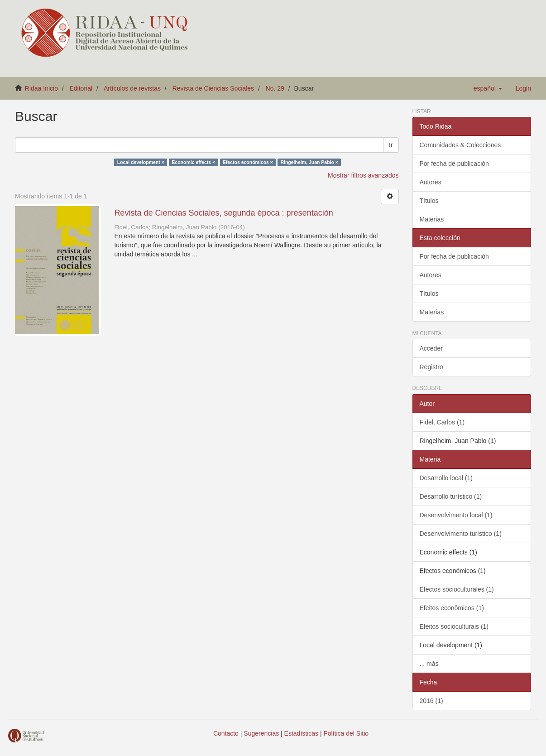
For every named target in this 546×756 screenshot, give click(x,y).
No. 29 (275, 88)
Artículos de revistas (132, 88)
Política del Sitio (346, 733)
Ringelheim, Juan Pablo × (309, 162)
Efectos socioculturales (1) (457, 589)
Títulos (429, 201)
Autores (431, 182)
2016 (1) (431, 701)
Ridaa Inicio (41, 88)
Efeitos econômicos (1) (452, 608)
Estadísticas (301, 733)
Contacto (226, 733)
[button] (488, 88)
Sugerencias (261, 733)
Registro (431, 367)
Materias (432, 219)
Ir (391, 145)
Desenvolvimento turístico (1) (461, 534)
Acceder (431, 348)
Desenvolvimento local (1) (456, 515)
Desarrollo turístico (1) (451, 496)
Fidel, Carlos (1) (442, 422)
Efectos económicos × (248, 162)
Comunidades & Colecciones (460, 145)
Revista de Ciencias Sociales (213, 88)
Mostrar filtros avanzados (363, 175)
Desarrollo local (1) (446, 478)
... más (429, 664)
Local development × (141, 162)
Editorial (81, 88)
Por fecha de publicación (454, 164)
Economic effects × (193, 162)
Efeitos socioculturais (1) (454, 626)
